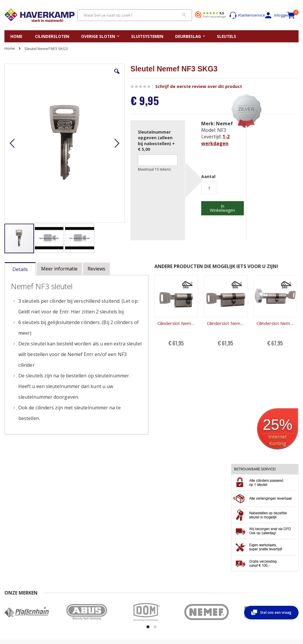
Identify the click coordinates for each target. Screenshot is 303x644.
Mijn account (218, 552)
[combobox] (135, 15)
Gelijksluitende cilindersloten (169, 560)
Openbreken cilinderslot (117, 566)
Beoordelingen (18, 575)
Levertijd (12, 569)
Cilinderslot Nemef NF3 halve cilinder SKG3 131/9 (133, 308)
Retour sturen (59, 557)
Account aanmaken (224, 557)
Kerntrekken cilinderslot (117, 583)
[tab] (20, 257)
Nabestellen (57, 552)
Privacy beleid (59, 569)
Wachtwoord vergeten (227, 563)
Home (10, 48)
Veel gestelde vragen (17, 560)
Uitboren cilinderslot (123, 575)
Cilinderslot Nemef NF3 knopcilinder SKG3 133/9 (208, 308)
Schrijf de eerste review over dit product (167, 86)
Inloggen (272, 15)
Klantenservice (244, 15)
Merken (163, 569)
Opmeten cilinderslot (124, 557)
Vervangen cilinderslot (125, 552)
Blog (160, 575)
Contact (11, 552)
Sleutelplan (166, 552)
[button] (87, 76)
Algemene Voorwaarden (68, 563)
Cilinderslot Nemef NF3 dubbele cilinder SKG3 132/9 (170, 308)
